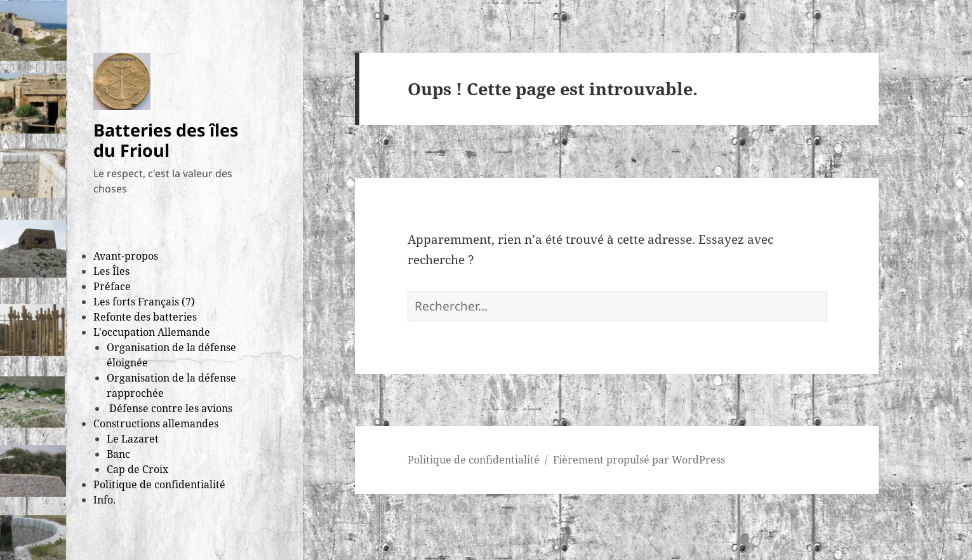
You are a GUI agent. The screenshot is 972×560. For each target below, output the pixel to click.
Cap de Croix (137, 469)
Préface (112, 286)
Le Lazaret (133, 439)
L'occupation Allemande (152, 332)
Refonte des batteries (145, 317)
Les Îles (111, 271)
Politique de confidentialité (159, 484)
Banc (118, 454)
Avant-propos (126, 256)
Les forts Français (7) (144, 302)
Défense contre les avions (170, 408)
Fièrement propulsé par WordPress (639, 460)
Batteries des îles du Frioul (166, 140)
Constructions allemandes (156, 423)
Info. (104, 500)
